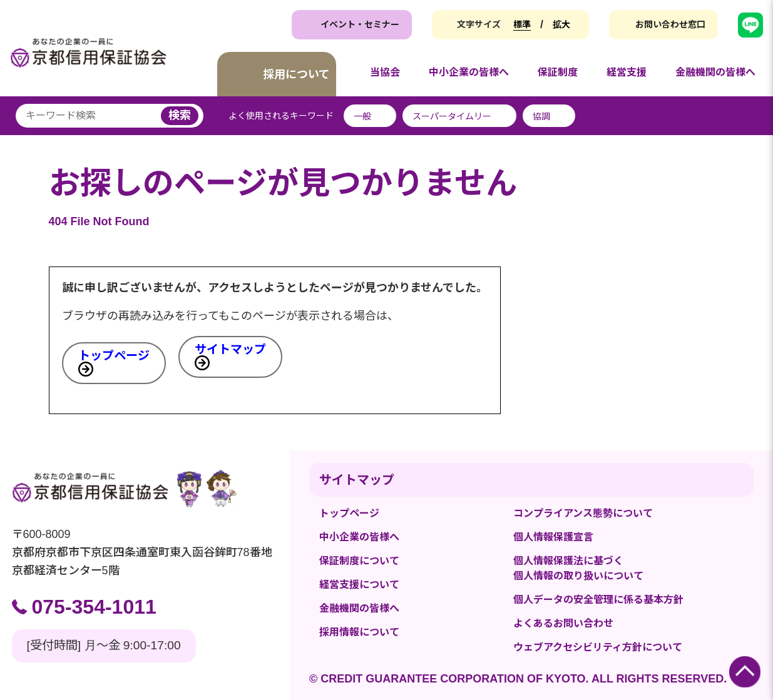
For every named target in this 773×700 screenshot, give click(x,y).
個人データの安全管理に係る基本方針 (598, 600)
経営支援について (359, 585)
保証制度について (359, 561)
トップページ (114, 356)
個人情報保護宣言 (553, 537)
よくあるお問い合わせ (563, 623)
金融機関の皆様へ (359, 608)
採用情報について (359, 632)
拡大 (561, 24)
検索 (180, 115)
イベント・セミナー (360, 24)
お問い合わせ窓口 (670, 24)
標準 (522, 24)
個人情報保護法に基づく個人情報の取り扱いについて (578, 568)
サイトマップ (230, 349)
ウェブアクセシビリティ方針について (598, 647)
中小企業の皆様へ (359, 537)
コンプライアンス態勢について (583, 513)
